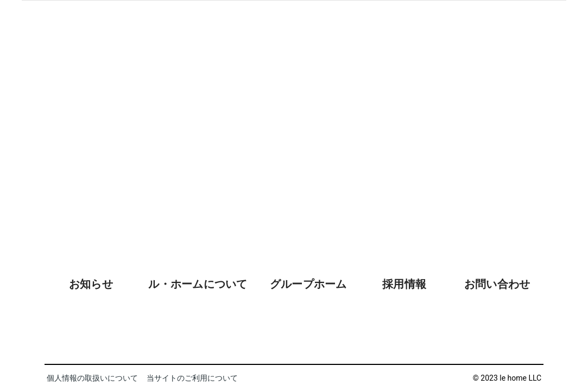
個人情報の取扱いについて (92, 378)
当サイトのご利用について (192, 378)
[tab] (91, 312)
